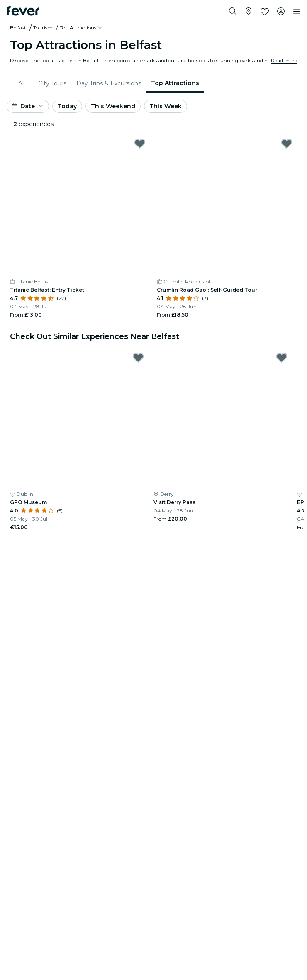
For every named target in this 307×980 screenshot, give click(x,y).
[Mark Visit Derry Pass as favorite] (282, 358)
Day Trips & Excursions (109, 83)
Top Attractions (175, 83)
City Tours (52, 83)
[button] (82, 28)
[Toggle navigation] (297, 12)
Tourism (43, 28)
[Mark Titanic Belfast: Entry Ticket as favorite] (140, 144)
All (22, 83)
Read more (284, 60)
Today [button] (67, 106)
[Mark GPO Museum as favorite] (138, 358)
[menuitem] (23, 83)
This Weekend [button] (113, 106)
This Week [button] (166, 106)
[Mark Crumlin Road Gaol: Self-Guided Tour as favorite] (287, 144)
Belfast (18, 28)
